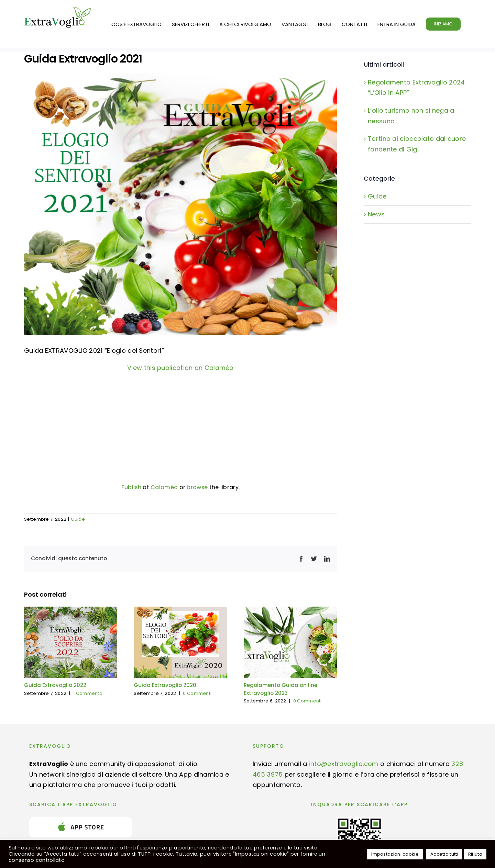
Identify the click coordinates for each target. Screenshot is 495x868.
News (376, 214)
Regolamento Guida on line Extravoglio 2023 (280, 689)
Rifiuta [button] (475, 854)
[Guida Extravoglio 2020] (180, 611)
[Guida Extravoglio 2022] (71, 611)
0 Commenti (197, 693)
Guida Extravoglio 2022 (55, 685)
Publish (131, 487)
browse (197, 487)
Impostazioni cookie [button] (395, 854)
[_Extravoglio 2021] (180, 204)
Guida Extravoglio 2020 (165, 685)
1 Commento (88, 693)
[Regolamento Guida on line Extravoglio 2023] (290, 611)
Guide (78, 519)
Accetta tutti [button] (444, 854)
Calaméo (164, 487)
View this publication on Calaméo (180, 368)
